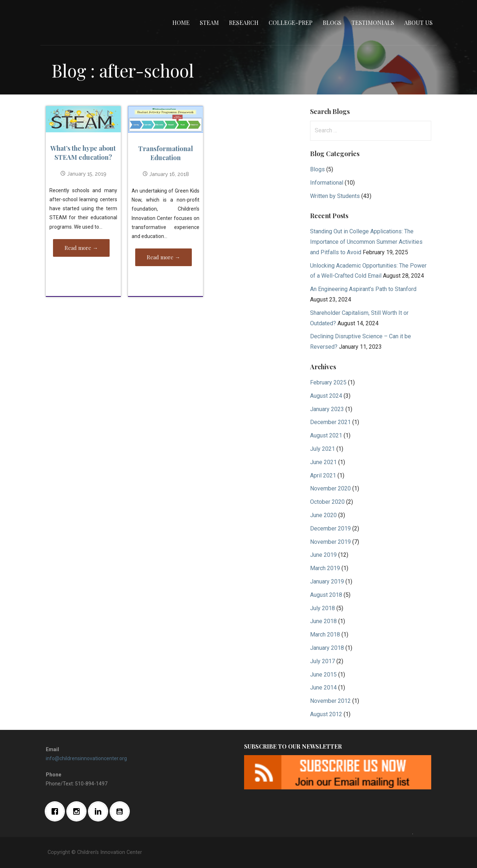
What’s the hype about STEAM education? (83, 153)
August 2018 (326, 595)
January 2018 (327, 648)
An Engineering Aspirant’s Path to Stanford (363, 289)
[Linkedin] (100, 811)
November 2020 (330, 488)
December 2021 (330, 422)
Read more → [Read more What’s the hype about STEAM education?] (81, 248)
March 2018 (325, 635)
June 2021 (323, 462)
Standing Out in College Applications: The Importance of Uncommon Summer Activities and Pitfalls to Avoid (366, 242)
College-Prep (291, 23)
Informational (327, 183)
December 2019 (330, 528)
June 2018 (323, 621)
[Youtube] (122, 811)
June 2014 (323, 688)
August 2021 (326, 435)
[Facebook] (57, 811)
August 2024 (326, 396)
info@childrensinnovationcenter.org (86, 758)
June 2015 (323, 675)
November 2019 (330, 542)
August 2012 (326, 714)
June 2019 (323, 555)
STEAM (209, 23)
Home (181, 23)
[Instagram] (78, 811)
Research (244, 23)
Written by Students (335, 196)
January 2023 (327, 409)
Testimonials (373, 23)
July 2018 (323, 608)
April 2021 (323, 475)
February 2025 (328, 382)
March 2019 (325, 568)
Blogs (332, 23)
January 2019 (327, 581)
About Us (418, 23)
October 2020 (327, 502)
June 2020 (323, 515)
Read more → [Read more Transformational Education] (164, 257)
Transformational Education (165, 153)
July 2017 (323, 661)
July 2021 (323, 449)
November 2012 (330, 701)
